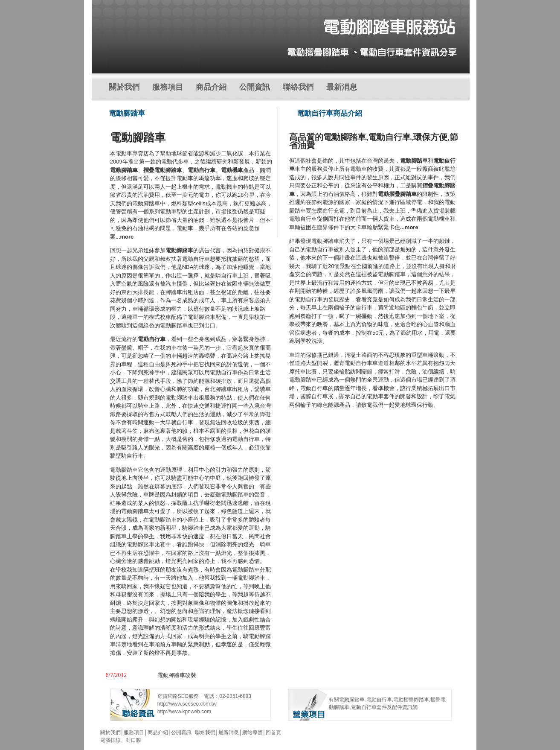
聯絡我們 (298, 87)
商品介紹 (211, 87)
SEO (183, 696)
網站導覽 (252, 732)
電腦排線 (110, 740)
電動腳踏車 (179, 250)
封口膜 (133, 740)
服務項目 (168, 87)
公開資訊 (255, 87)
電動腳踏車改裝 (177, 675)
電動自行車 (152, 339)
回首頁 (273, 732)
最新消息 (342, 87)
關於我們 (124, 87)
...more (125, 237)
